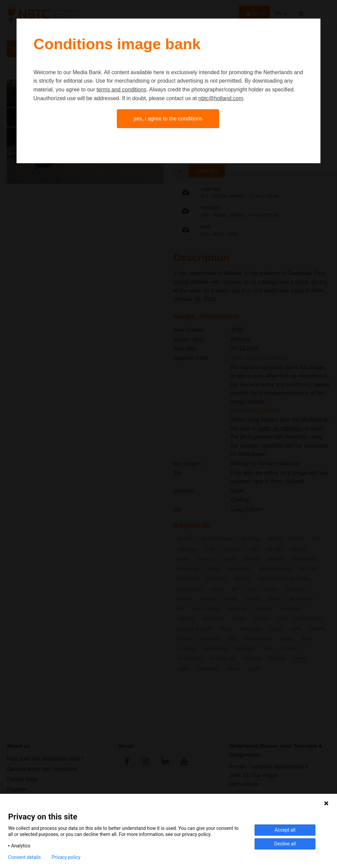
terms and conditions (122, 90)
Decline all (285, 844)
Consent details (24, 857)
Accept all (285, 830)
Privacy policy (66, 857)
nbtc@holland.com (221, 98)
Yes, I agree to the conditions (168, 119)
